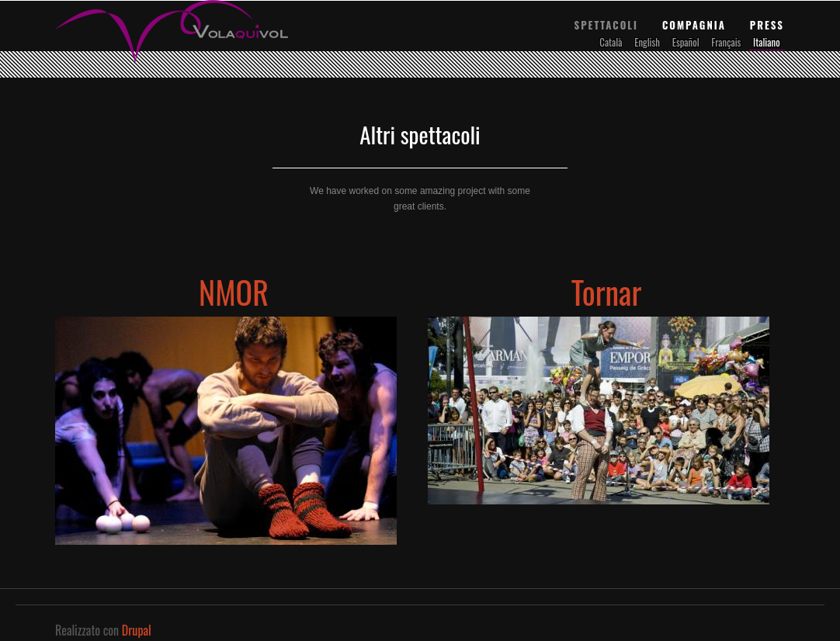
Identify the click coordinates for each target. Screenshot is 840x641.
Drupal (137, 630)
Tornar (607, 292)
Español (686, 42)
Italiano (767, 42)
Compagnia (694, 25)
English (647, 42)
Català (611, 42)
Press (767, 25)
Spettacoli (606, 25)
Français (726, 42)
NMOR (234, 292)
